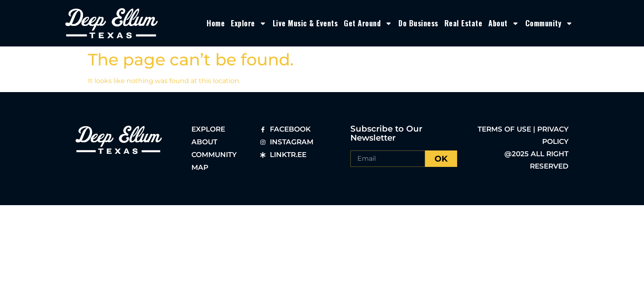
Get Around (368, 23)
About (504, 23)
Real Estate (463, 23)
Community (549, 23)
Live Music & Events (305, 23)
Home (216, 23)
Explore (249, 23)
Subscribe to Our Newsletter (386, 133)
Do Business (418, 23)
